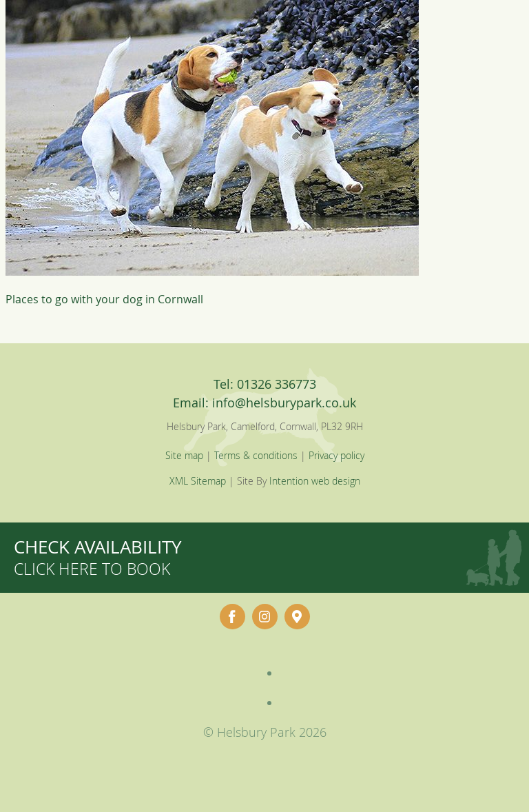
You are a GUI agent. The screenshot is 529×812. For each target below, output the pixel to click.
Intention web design (315, 481)
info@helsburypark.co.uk (284, 403)
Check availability (98, 557)
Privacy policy (336, 455)
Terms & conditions (256, 455)
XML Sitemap (198, 481)
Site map (184, 455)
